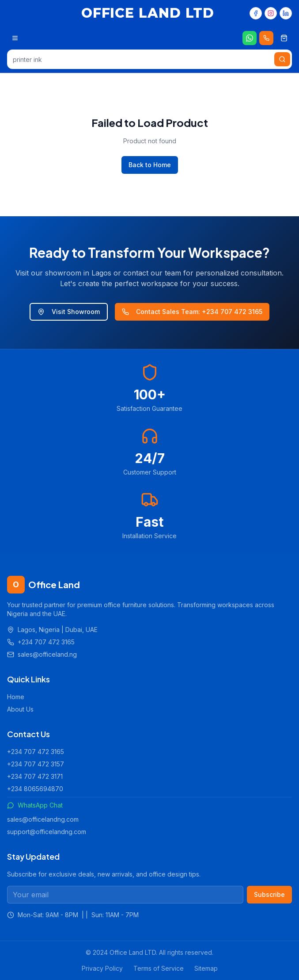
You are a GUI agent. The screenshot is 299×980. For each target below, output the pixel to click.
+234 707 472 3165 (36, 752)
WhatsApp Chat (35, 805)
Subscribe (269, 894)
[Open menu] (15, 38)
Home (16, 697)
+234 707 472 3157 (36, 764)
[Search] (282, 59)
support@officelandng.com (47, 832)
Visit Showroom (69, 312)
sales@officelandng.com (43, 819)
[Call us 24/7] (266, 38)
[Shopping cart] (284, 38)
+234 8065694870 (35, 789)
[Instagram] (271, 13)
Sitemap (206, 968)
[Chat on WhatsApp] (250, 38)
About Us (20, 709)
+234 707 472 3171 (35, 776)
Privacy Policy (102, 968)
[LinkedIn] (286, 13)
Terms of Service (159, 968)
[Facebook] (256, 13)
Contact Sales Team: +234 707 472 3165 (192, 312)
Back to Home (150, 165)
